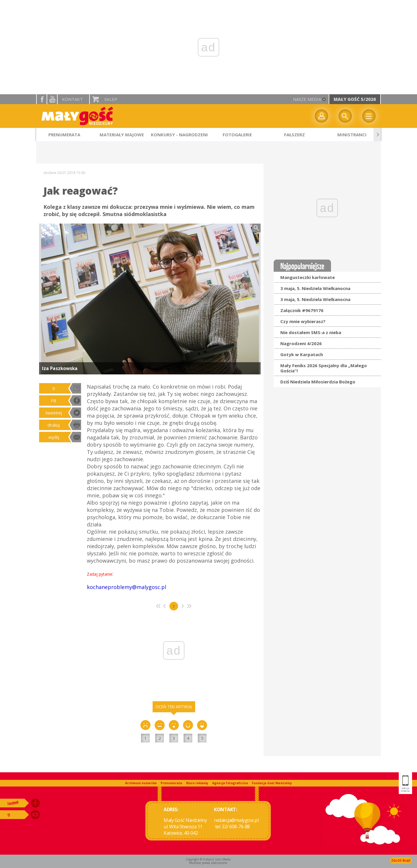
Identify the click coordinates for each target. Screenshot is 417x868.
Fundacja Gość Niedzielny (272, 783)
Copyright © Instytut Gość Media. (209, 859)
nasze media (307, 99)
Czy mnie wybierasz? (303, 321)
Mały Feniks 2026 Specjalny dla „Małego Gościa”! (324, 368)
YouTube (52, 99)
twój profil (321, 116)
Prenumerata (171, 783)
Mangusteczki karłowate (308, 277)
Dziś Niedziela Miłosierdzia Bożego (318, 382)
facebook (42, 99)
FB (54, 401)
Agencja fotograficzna (230, 783)
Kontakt (72, 99)
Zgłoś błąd (401, 860)
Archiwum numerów (141, 783)
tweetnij (54, 413)
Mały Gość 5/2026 (355, 99)
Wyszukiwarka (345, 116)
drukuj (54, 425)
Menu (369, 116)
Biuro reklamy (197, 783)
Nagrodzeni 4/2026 (301, 343)
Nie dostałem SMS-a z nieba (311, 332)
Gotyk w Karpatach (302, 354)
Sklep (111, 99)
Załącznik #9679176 (302, 310)
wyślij (54, 437)
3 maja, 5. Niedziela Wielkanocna (315, 288)
